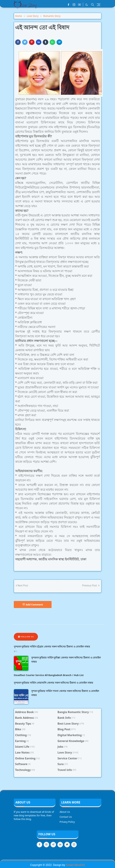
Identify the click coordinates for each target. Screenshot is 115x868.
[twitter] (67, 845)
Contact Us (66, 817)
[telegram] (53, 845)
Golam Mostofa (75, 865)
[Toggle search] (93, 5)
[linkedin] (60, 845)
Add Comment (33, 605)
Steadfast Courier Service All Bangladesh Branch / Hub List (49, 675)
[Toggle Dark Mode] (87, 5)
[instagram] (74, 5)
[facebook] (68, 5)
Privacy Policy (67, 822)
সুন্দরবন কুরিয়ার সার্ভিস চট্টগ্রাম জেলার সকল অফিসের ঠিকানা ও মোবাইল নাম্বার (52, 647)
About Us (65, 812)
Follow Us (26, 637)
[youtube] (79, 5)
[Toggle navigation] (99, 5)
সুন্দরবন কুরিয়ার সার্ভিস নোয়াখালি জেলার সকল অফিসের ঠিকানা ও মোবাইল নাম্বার (53, 683)
